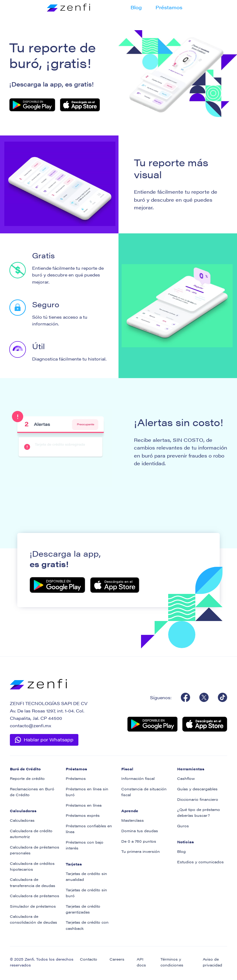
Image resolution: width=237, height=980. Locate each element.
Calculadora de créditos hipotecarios (32, 866)
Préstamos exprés (83, 815)
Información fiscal (138, 778)
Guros (183, 826)
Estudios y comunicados (200, 862)
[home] (65, 7)
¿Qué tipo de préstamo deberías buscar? (199, 812)
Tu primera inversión (141, 851)
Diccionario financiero (198, 799)
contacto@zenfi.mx (31, 725)
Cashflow (186, 778)
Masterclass (133, 820)
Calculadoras (22, 820)
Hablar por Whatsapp (49, 739)
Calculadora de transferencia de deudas (33, 882)
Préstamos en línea (84, 805)
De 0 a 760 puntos (139, 841)
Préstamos (169, 7)
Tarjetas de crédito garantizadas (83, 909)
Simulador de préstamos (33, 906)
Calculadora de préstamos (35, 896)
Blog (136, 7)
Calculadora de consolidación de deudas (33, 919)
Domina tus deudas (140, 831)
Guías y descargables (197, 789)
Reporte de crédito (27, 778)
